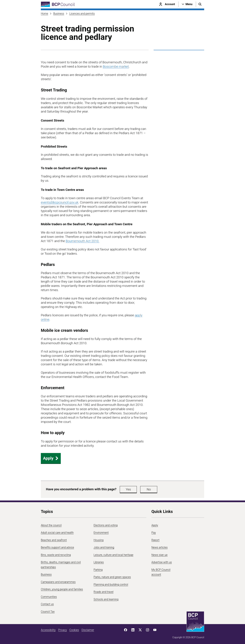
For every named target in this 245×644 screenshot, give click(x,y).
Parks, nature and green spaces (112, 577)
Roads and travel (104, 592)
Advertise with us (162, 562)
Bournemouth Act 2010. (83, 241)
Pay (154, 533)
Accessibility (48, 630)
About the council (51, 525)
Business (59, 14)
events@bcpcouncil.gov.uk (60, 202)
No (149, 489)
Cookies (74, 630)
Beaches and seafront (54, 540)
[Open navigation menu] (187, 4)
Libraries (99, 562)
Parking (98, 570)
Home (44, 14)
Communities (49, 597)
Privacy (63, 630)
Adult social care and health (57, 533)
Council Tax (48, 612)
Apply (51, 458)
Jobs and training (104, 547)
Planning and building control (111, 585)
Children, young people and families (62, 589)
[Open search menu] (200, 4)
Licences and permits (82, 14)
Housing (99, 540)
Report (155, 540)
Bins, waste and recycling (56, 555)
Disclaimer (88, 630)
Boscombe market (116, 66)
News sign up (160, 555)
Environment (101, 533)
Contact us (47, 604)
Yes (128, 489)
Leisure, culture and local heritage (113, 555)
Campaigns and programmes (58, 582)
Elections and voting (106, 525)
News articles (160, 547)
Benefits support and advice (57, 547)
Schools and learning (106, 599)
